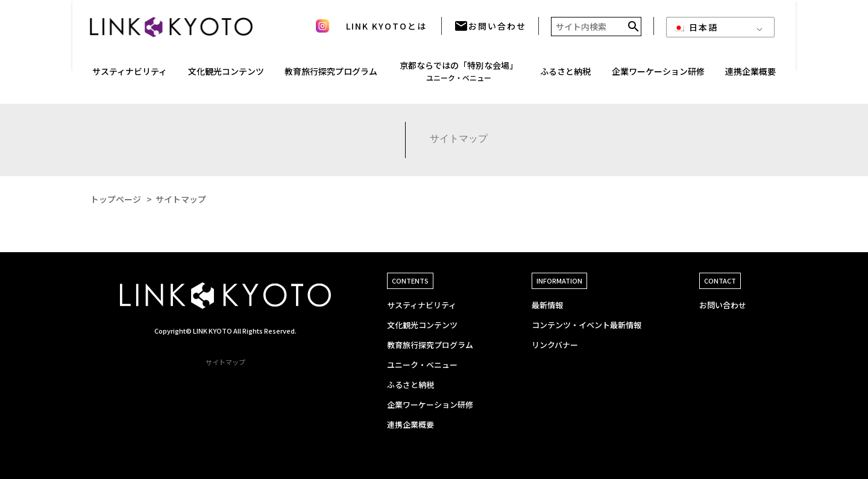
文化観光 (226, 76)
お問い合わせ (490, 30)
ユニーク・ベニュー (422, 365)
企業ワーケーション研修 (430, 404)
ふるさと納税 (565, 75)
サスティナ (130, 76)
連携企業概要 (410, 424)
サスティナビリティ (422, 305)
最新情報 (547, 305)
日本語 (696, 31)
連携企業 (750, 76)
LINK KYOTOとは (386, 30)
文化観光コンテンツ (422, 325)
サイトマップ (225, 362)
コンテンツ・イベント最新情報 (587, 325)
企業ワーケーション (658, 76)
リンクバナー (555, 345)
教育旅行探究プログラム (331, 75)
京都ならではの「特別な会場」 (459, 75)
